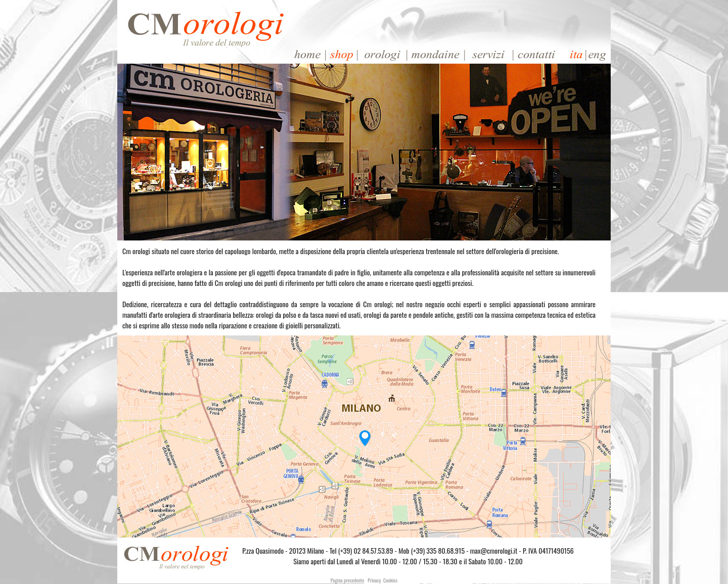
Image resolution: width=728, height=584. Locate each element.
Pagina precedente (348, 580)
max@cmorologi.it (494, 550)
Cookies (390, 580)
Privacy (374, 580)
